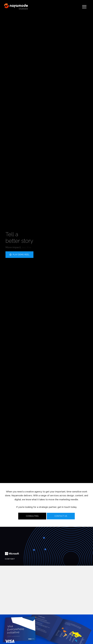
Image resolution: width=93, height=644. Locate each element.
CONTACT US (61, 516)
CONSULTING (32, 516)
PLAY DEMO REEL (19, 255)
